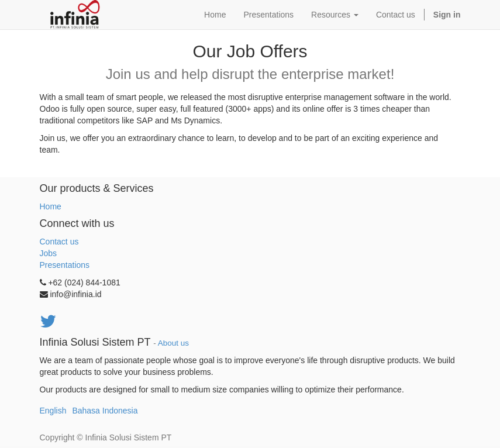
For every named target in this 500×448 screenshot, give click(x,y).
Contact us (59, 242)
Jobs (49, 253)
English (53, 411)
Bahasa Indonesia (105, 411)
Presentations (65, 265)
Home (51, 206)
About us (173, 343)
